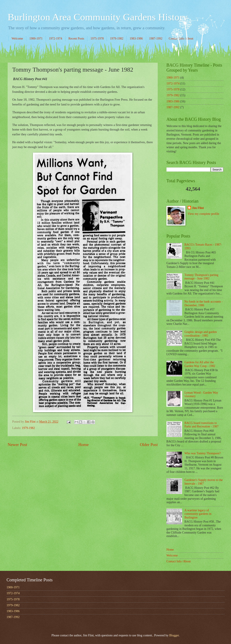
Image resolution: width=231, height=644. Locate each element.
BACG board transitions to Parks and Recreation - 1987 (202, 425)
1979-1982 (117, 39)
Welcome (17, 39)
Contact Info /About (179, 561)
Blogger (174, 635)
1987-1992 (156, 39)
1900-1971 (36, 39)
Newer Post (17, 445)
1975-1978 (97, 39)
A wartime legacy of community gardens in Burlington (198, 514)
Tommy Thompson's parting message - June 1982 (201, 277)
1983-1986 (136, 39)
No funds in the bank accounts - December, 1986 (204, 303)
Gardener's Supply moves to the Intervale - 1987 (204, 482)
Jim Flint (198, 208)
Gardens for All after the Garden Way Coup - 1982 (200, 364)
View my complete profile (203, 214)
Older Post (149, 445)
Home (83, 445)
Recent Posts (76, 39)
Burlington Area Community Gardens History (98, 17)
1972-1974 (56, 39)
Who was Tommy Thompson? (203, 453)
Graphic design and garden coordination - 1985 (201, 334)
